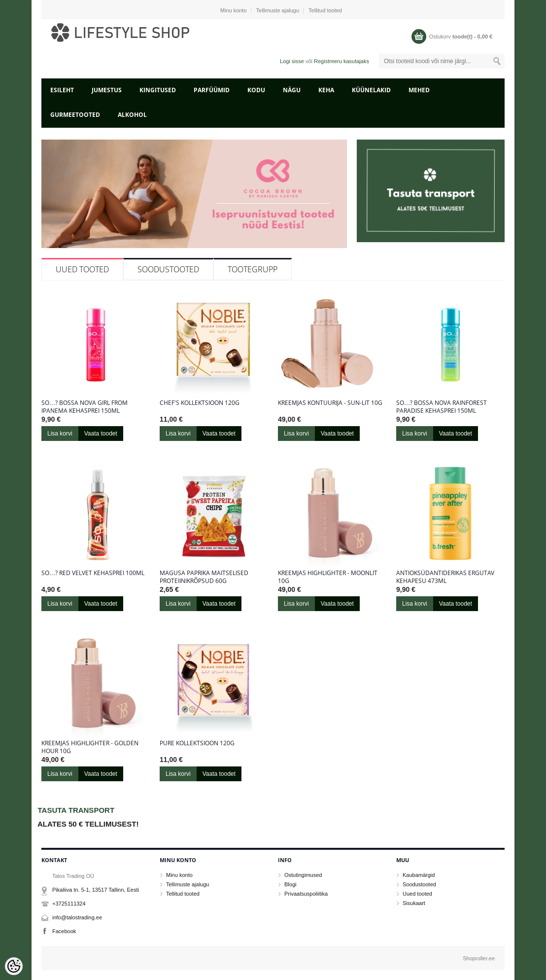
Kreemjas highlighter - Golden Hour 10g (90, 747)
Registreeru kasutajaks (341, 61)
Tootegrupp (253, 269)
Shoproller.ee (479, 958)
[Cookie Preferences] (14, 966)
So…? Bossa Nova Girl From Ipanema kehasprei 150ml (85, 407)
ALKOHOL (132, 115)
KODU (256, 90)
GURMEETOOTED (75, 115)
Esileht (62, 90)
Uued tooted (82, 269)
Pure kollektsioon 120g (197, 743)
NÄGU (292, 90)
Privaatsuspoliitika (306, 894)
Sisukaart (414, 903)
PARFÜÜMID (212, 90)
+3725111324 (69, 904)
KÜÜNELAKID (371, 90)
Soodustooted (168, 269)
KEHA (326, 90)
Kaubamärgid (419, 875)
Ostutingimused (303, 875)
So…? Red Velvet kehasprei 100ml (93, 573)
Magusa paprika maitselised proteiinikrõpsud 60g (204, 577)
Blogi (290, 884)
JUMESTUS (107, 90)
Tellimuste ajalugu (278, 10)
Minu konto (234, 10)
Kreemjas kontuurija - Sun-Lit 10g (330, 403)
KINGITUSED (158, 90)
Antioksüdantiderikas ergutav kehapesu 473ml (445, 577)
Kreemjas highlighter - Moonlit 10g (328, 577)
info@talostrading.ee (77, 917)
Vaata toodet (101, 434)
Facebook (64, 931)
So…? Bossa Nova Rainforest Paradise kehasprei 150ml (442, 407)
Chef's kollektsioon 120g (200, 403)
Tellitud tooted (325, 10)
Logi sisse (292, 61)
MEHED (419, 90)
